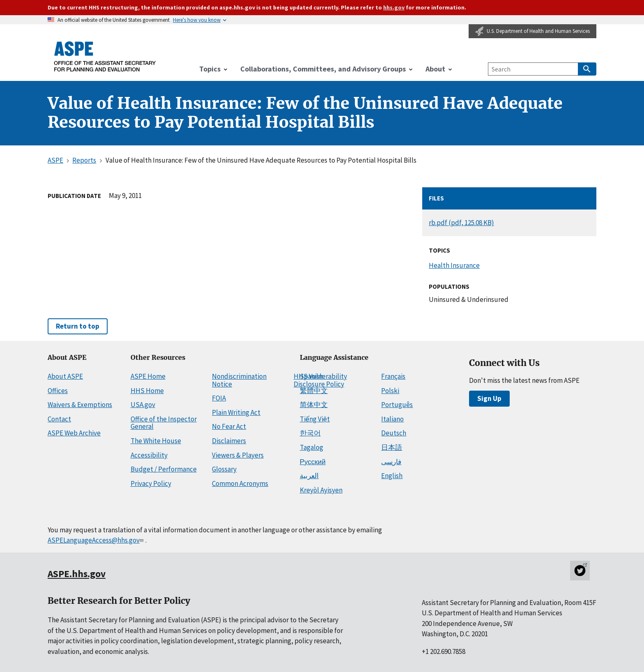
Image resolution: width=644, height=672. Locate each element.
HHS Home (147, 391)
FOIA (219, 398)
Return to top (78, 326)
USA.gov (143, 405)
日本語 (392, 447)
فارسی (391, 462)
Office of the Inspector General (164, 423)
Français (393, 376)
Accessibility (149, 455)
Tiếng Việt (315, 419)
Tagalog (312, 447)
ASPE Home (148, 376)
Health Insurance (454, 265)
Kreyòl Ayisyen (321, 490)
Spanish (312, 376)
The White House (156, 441)
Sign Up (489, 398)
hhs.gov (394, 7)
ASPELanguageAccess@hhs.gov (96, 540)
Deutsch (394, 433)
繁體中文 (314, 391)
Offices (58, 391)
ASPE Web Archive (74, 433)
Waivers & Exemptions (80, 405)
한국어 (310, 433)
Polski (390, 391)
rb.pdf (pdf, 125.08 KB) (461, 223)
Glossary (224, 469)
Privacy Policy (151, 483)
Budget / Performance (164, 469)
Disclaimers (229, 441)
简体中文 (314, 405)
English (392, 476)
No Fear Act (229, 426)
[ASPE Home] (105, 56)
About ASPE (65, 376)
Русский (313, 462)
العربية (309, 476)
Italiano (392, 419)
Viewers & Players (238, 455)
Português (397, 405)
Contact (59, 419)
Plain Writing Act (236, 412)
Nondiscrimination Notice (239, 380)
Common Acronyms (240, 483)
